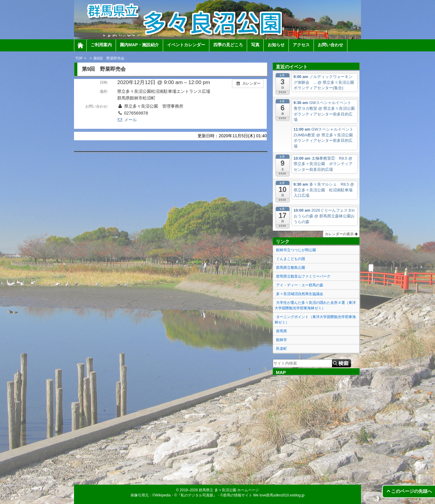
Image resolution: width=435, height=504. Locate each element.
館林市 (282, 340)
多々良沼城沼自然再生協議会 (300, 294)
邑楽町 (282, 349)
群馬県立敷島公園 (291, 268)
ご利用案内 (101, 45)
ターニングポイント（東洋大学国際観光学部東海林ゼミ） (315, 320)
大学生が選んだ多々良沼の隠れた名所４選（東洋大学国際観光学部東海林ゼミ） (315, 305)
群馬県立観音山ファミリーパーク (303, 276)
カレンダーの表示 (341, 234)
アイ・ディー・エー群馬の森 (300, 285)
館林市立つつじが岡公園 (296, 250)
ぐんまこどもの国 (291, 259)
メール (127, 120)
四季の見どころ (228, 45)
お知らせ (276, 45)
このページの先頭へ (412, 491)
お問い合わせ (330, 45)
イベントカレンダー (186, 45)
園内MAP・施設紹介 (139, 45)
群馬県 (282, 331)
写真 (255, 45)
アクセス (301, 45)
